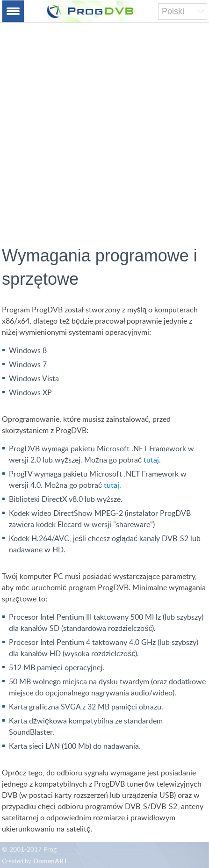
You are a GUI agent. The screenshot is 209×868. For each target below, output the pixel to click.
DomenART (50, 861)
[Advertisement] (104, 139)
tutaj (151, 460)
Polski (173, 11)
